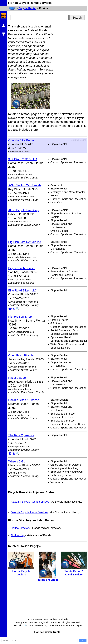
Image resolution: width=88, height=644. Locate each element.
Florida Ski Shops (48, 580)
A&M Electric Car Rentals (25, 185)
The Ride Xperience (21, 435)
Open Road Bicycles (22, 355)
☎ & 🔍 (14, 309)
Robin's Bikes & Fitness (24, 400)
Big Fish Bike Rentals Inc (25, 242)
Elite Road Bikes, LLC (23, 290)
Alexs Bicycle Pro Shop (23, 210)
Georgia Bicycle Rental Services (29, 512)
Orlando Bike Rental (21, 140)
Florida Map (18, 535)
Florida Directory (20, 528)
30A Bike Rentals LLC (23, 159)
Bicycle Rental (27, 8)
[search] (39, 640)
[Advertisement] (71, 57)
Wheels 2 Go (17, 461)
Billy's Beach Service (22, 268)
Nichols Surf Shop (20, 317)
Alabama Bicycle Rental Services (30, 502)
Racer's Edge (17, 378)
